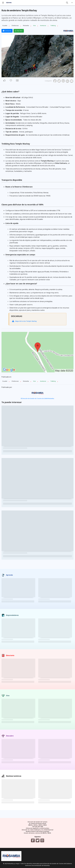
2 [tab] (38, 76)
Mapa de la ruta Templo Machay (24, 321)
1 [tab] (36, 76)
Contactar (7, 31)
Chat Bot (19, 31)
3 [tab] (39, 76)
